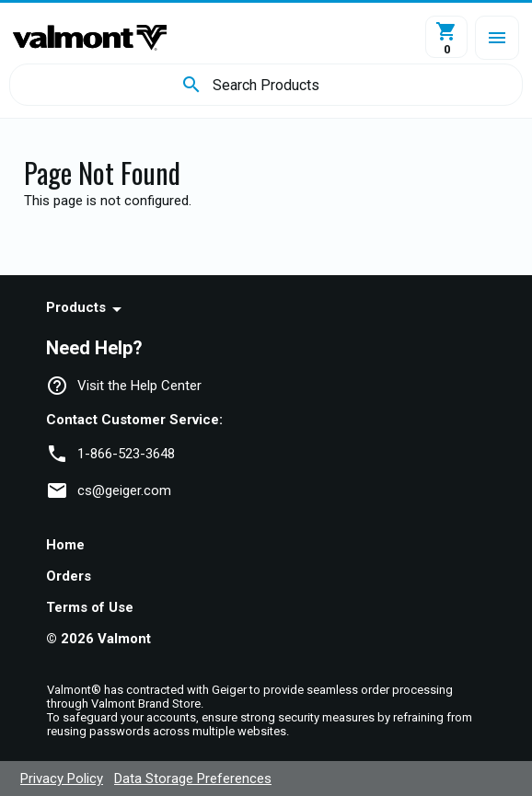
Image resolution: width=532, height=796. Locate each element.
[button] (497, 38)
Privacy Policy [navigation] (62, 779)
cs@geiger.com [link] (124, 490)
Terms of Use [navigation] (90, 607)
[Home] (90, 38)
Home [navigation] (65, 545)
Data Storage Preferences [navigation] (193, 779)
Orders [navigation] (69, 576)
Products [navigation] (76, 307)
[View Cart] (446, 37)
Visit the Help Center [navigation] (139, 386)
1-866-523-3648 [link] (126, 454)
